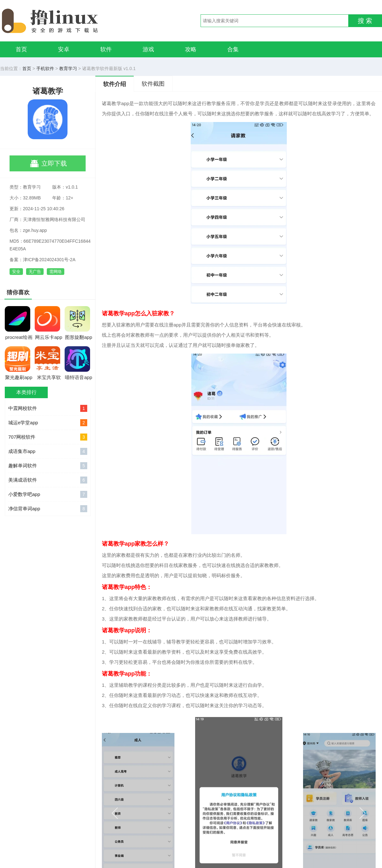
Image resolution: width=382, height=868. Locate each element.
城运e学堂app (48, 423)
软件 (106, 49)
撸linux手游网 (73, 21)
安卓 (64, 49)
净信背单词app (48, 509)
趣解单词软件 (48, 466)
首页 (21, 49)
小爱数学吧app (48, 494)
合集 (233, 49)
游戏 (148, 49)
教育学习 (68, 68)
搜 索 (365, 21)
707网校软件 (48, 437)
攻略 (191, 49)
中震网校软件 (48, 408)
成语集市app (48, 451)
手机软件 (45, 68)
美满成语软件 (48, 480)
